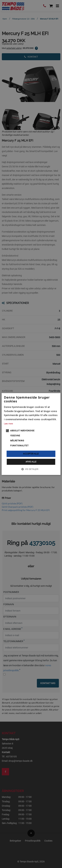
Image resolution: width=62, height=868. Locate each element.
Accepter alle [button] (31, 454)
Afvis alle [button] (31, 462)
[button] (31, 469)
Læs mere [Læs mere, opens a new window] (8, 424)
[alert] (31, 434)
